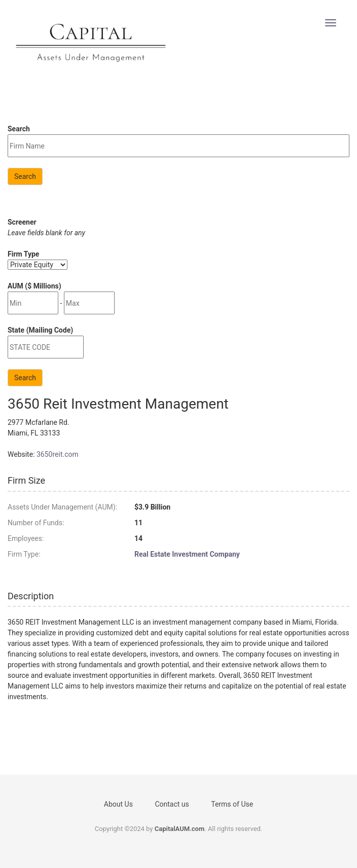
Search (25, 176)
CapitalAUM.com (180, 829)
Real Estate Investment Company (187, 554)
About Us (118, 804)
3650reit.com (58, 454)
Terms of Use (232, 804)
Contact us (172, 804)
